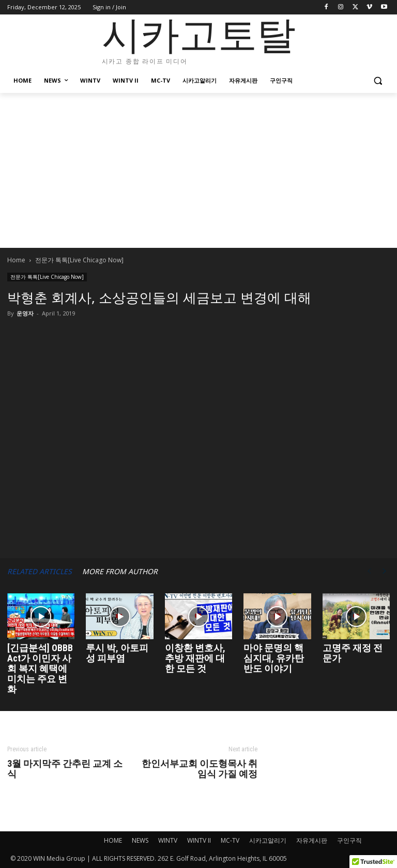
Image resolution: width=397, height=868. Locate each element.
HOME (113, 840)
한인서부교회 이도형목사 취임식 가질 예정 (200, 769)
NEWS (140, 840)
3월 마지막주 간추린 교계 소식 (65, 769)
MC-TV (230, 840)
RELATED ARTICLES (40, 571)
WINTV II (199, 840)
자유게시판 (312, 840)
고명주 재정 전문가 (353, 653)
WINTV (168, 840)
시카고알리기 (268, 840)
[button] (378, 81)
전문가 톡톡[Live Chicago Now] (47, 277)
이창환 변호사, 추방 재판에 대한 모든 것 (195, 658)
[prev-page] (369, 571)
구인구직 (349, 840)
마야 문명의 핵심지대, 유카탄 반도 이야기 (274, 658)
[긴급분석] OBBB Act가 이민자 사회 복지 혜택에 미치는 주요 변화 (40, 668)
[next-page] (385, 571)
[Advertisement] (198, 170)
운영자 (25, 313)
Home (16, 260)
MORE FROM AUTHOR (120, 571)
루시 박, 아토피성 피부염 (117, 653)
